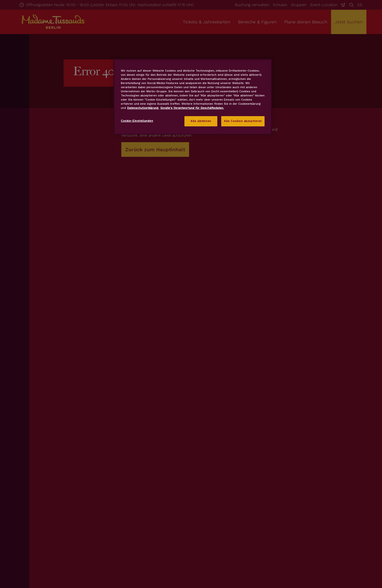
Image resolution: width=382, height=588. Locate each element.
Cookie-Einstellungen (137, 121)
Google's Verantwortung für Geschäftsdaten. (192, 108)
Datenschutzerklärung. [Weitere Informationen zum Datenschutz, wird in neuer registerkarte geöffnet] (143, 108)
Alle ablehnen (201, 121)
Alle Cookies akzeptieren (243, 121)
